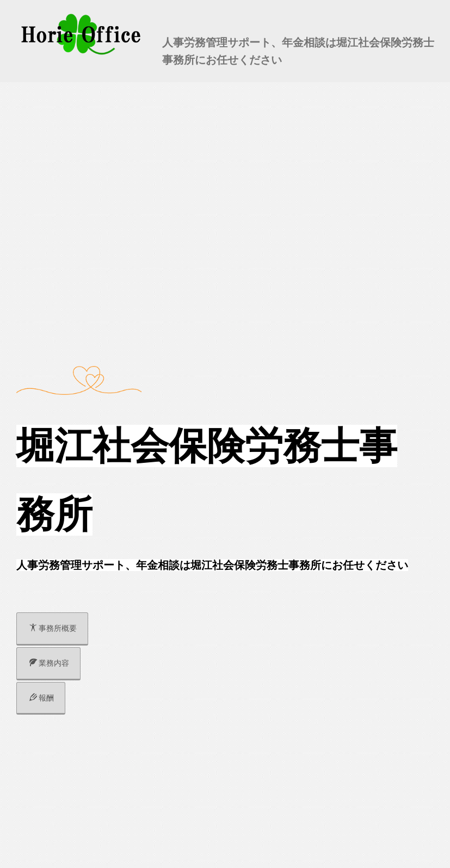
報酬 (42, 698)
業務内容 (49, 663)
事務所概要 (53, 628)
